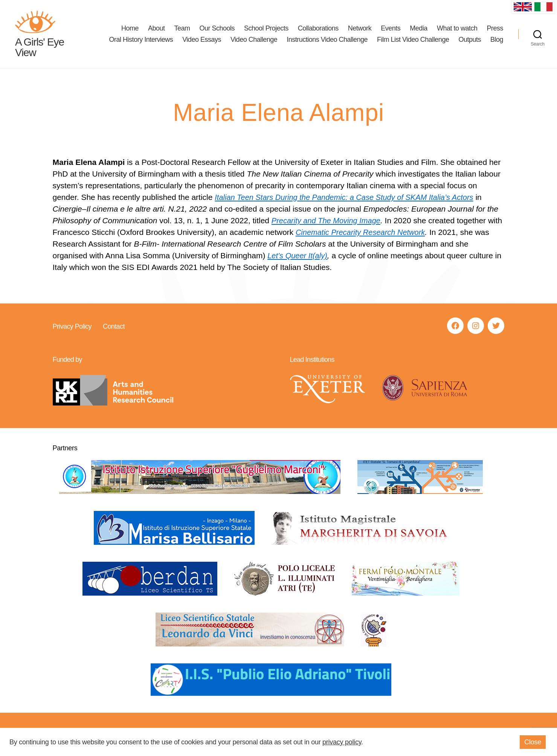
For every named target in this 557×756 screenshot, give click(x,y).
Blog (497, 40)
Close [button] (533, 742)
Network (360, 29)
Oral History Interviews (141, 40)
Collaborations (318, 29)
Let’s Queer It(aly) (299, 256)
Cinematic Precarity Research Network (380, 233)
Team (182, 29)
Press (495, 29)
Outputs (470, 40)
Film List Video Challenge (413, 40)
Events (391, 29)
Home (130, 29)
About (156, 29)
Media (419, 29)
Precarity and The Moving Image (329, 221)
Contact (113, 327)
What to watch (457, 29)
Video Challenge (254, 40)
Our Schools (217, 29)
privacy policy (342, 742)
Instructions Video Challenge (327, 40)
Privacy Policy (72, 327)
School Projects (266, 29)
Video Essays (202, 40)
